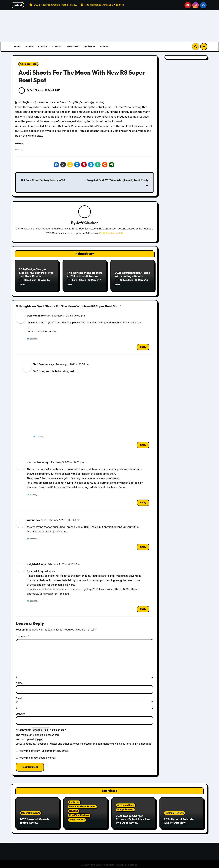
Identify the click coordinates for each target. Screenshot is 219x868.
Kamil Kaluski (77, 280)
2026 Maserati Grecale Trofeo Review (34, 820)
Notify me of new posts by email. (37, 757)
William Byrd (124, 280)
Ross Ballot (28, 280)
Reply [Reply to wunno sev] (143, 546)
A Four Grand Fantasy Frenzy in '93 (43, 180)
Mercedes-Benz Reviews (82, 806)
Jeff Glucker (87, 223)
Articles (43, 46)
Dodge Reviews (125, 809)
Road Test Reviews (79, 815)
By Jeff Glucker (31, 90)
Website (20, 713)
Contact (57, 46)
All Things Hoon (28, 64)
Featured (74, 802)
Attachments (23, 729)
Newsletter (73, 46)
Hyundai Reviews (175, 812)
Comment (22, 636)
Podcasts (90, 46)
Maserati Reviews (31, 812)
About (29, 46)
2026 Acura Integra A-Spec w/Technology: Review (132, 275)
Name (19, 682)
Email (19, 698)
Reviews (74, 810)
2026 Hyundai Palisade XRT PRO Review (179, 820)
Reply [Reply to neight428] (143, 608)
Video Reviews (77, 819)
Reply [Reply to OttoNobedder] (143, 346)
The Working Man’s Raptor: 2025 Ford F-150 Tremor (84, 275)
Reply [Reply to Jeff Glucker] (143, 444)
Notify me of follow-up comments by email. (44, 750)
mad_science (35, 462)
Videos (104, 46)
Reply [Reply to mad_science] (143, 502)
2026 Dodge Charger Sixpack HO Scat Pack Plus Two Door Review (36, 273)
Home (18, 46)
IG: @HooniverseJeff (111, 233)
